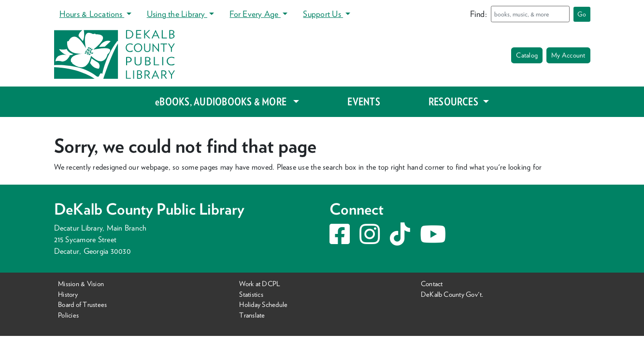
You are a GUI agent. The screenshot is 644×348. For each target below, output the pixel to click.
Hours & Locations (92, 14)
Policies (68, 315)
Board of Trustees (82, 304)
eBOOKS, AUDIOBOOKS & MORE (223, 101)
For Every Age (255, 14)
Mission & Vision (81, 283)
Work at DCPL (260, 283)
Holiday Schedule (263, 304)
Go (582, 14)
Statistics (251, 294)
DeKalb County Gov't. (452, 294)
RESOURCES (454, 101)
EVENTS (364, 101)
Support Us (323, 14)
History (68, 294)
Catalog (527, 55)
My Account (568, 55)
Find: (479, 14)
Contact (432, 283)
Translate (252, 315)
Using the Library (177, 14)
